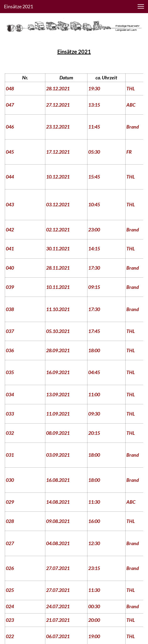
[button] (141, 6)
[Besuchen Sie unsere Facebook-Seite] (67, 604)
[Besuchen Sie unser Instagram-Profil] (81, 604)
